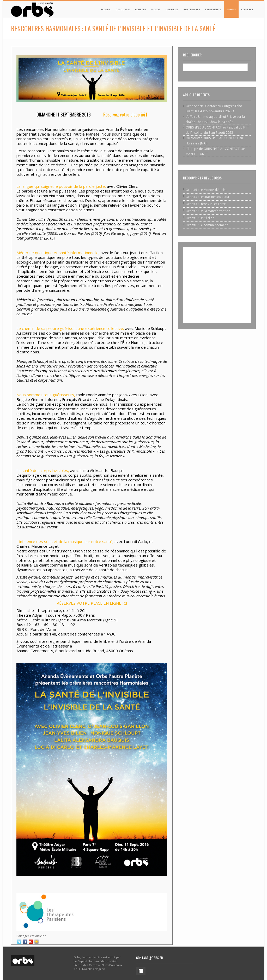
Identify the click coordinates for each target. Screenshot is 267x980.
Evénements (213, 9)
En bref (231, 9)
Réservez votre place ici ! (125, 114)
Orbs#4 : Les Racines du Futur (208, 197)
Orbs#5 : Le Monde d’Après (206, 190)
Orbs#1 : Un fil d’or (200, 218)
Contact (247, 9)
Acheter (141, 9)
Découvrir (123, 9)
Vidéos (156, 9)
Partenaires (192, 9)
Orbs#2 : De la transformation (208, 211)
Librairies (172, 9)
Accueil (106, 9)
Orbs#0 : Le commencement (207, 225)
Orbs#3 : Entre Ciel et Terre (206, 204)
